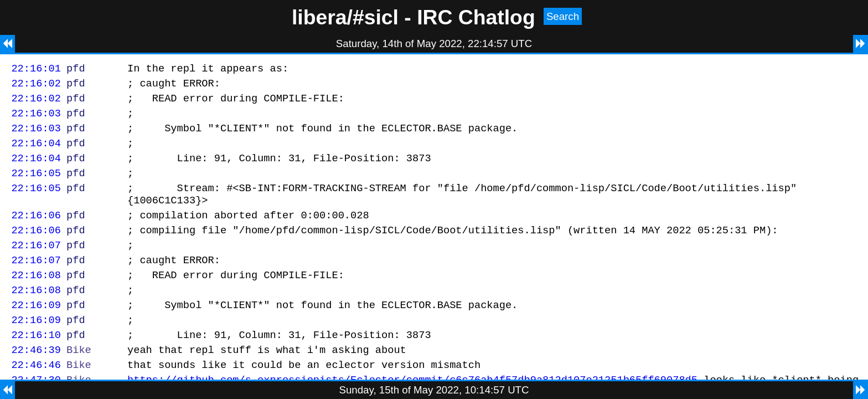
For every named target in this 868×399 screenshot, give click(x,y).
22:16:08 (36, 300)
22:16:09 (36, 333)
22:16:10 (36, 366)
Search (563, 16)
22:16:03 (36, 119)
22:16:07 (36, 266)
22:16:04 (36, 153)
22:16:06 (36, 233)
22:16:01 (36, 70)
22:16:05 (36, 186)
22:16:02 (36, 86)
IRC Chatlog (476, 17)
